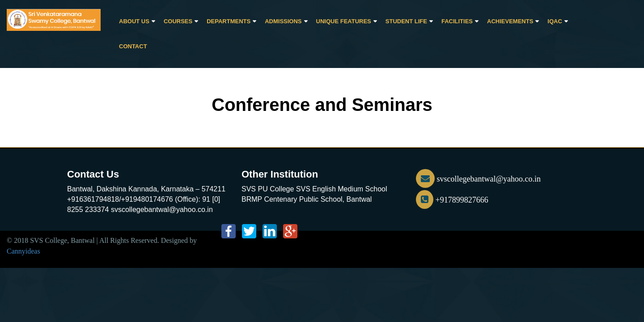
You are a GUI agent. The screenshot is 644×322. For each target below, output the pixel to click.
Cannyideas (23, 251)
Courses (178, 21)
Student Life (406, 21)
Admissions (283, 21)
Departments (229, 21)
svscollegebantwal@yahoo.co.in (478, 179)
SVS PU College (268, 189)
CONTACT (133, 46)
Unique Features (344, 21)
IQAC (555, 21)
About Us (134, 21)
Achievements (510, 21)
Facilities (457, 21)
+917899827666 (452, 200)
